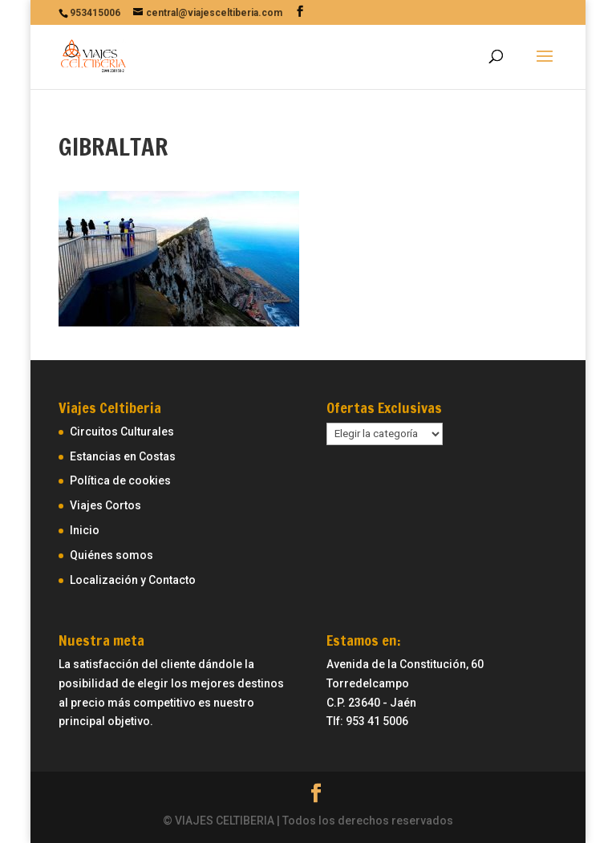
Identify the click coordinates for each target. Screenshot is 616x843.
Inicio (85, 530)
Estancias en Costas (123, 456)
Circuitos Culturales (122, 432)
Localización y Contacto (133, 580)
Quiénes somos (111, 555)
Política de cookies (120, 480)
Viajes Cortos (105, 505)
